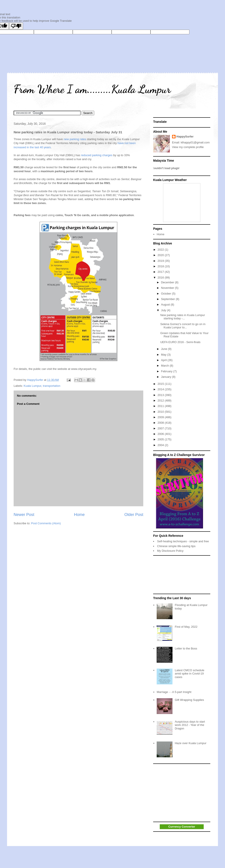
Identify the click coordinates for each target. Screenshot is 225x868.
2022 (161, 250)
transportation (52, 386)
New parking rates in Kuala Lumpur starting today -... (182, 317)
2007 (161, 428)
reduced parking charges (97, 155)
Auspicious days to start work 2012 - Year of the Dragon (190, 725)
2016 (161, 278)
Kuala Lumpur (33, 386)
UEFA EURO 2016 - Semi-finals (180, 342)
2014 (161, 389)
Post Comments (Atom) (46, 523)
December (168, 282)
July (164, 310)
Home (79, 515)
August (166, 305)
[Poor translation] (16, 26)
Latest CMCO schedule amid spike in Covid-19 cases (189, 674)
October (167, 294)
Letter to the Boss (186, 648)
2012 (161, 401)
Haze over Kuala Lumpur (191, 743)
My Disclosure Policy (170, 551)
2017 (161, 272)
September (168, 299)
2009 (161, 417)
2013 (161, 395)
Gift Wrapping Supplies (189, 700)
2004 (161, 445)
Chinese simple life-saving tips (176, 546)
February (167, 371)
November (168, 288)
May (164, 355)
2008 (161, 423)
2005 (161, 439)
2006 (161, 434)
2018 (161, 266)
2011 (161, 406)
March (165, 366)
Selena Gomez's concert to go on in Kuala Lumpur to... (183, 326)
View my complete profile (188, 147)
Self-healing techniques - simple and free (183, 541)
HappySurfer (185, 137)
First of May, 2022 (186, 627)
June (165, 349)
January (167, 377)
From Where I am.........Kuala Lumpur (92, 89)
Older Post (134, 515)
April (164, 360)
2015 (161, 384)
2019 (161, 261)
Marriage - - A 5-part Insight (174, 692)
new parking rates (75, 139)
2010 (161, 412)
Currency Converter (182, 827)
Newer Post (24, 515)
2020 (161, 255)
